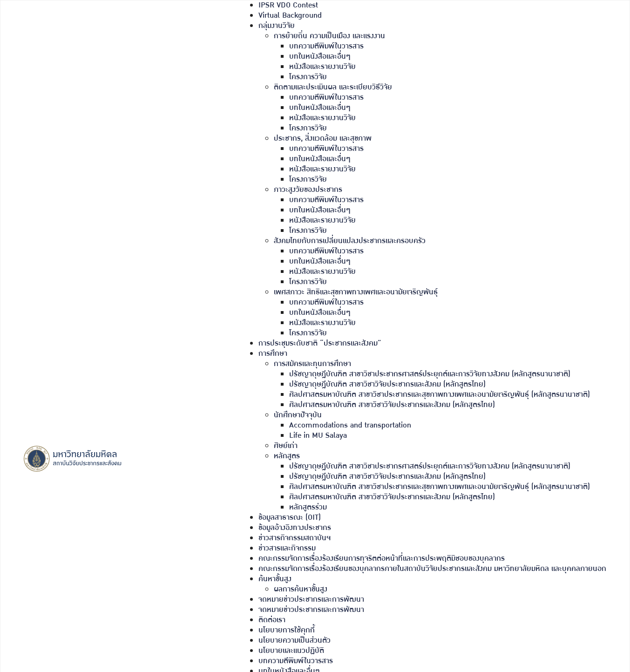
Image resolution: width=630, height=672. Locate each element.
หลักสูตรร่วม (308, 507)
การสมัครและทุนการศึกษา (312, 364)
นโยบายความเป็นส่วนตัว (295, 641)
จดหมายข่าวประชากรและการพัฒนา (311, 600)
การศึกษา (273, 354)
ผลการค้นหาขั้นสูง (301, 589)
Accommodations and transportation (350, 425)
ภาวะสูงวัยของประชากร (308, 190)
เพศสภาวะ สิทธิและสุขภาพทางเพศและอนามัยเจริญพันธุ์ (356, 292)
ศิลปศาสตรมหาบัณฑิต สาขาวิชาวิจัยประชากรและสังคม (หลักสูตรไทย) (392, 405)
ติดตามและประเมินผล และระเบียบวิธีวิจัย (333, 87)
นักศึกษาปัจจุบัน (298, 415)
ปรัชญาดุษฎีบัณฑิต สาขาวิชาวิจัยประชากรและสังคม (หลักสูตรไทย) (387, 384)
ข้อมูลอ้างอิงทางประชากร (295, 528)
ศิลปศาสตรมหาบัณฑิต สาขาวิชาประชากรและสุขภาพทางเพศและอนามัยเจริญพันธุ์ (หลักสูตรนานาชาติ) (440, 395)
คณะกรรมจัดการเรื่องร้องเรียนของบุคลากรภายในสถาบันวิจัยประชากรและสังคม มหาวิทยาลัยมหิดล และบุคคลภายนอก (432, 569)
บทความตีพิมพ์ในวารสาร (326, 46)
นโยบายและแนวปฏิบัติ (291, 651)
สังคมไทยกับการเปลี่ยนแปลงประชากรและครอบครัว (350, 241)
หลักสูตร (287, 456)
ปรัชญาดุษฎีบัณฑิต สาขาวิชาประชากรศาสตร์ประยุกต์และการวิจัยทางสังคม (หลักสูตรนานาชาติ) (430, 374)
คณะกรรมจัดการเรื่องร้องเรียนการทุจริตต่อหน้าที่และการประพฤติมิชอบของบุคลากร (382, 559)
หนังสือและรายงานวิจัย (322, 67)
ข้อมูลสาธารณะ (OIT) (290, 518)
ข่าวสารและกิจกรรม (287, 548)
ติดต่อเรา (272, 620)
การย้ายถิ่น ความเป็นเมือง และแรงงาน (329, 36)
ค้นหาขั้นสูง (275, 579)
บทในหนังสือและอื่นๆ (320, 57)
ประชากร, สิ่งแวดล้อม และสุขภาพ (323, 139)
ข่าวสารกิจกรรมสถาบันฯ (295, 538)
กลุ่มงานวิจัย (277, 26)
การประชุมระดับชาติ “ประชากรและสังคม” (320, 343)
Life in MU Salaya (318, 436)
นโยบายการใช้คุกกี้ (287, 630)
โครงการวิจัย (308, 77)
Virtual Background (290, 16)
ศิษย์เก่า (286, 446)
